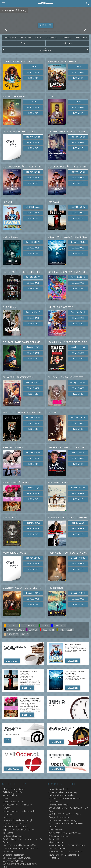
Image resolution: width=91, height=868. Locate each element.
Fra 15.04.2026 (78, 137)
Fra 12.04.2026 (78, 312)
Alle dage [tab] (45, 50)
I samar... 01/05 (33, 523)
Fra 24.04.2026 (78, 418)
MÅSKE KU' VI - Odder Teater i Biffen (19, 845)
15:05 (78, 67)
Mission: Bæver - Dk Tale (14, 789)
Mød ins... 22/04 (33, 488)
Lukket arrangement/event (15, 824)
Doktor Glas (8, 852)
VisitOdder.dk (13, 769)
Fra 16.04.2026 (33, 382)
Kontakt (39, 38)
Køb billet (46, 25)
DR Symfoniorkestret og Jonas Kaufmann (22, 849)
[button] (6, 30)
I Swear (6, 808)
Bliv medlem (81, 38)
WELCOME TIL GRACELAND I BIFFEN (20, 864)
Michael (52, 827)
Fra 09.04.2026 (33, 137)
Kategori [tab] (67, 43)
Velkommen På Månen (13, 861)
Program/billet (11, 38)
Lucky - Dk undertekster (14, 802)
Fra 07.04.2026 (78, 172)
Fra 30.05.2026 (33, 558)
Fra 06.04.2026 (33, 172)
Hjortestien (54, 858)
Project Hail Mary (11, 795)
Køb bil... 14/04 (78, 347)
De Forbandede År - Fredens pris (17, 805)
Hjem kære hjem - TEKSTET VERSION (66, 852)
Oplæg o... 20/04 (78, 382)
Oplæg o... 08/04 (78, 242)
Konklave (7, 817)
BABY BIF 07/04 (33, 207)
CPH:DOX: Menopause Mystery (17, 858)
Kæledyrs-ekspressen (13, 836)
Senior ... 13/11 (78, 593)
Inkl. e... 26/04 (78, 453)
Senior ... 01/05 (78, 488)
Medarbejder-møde (57, 849)
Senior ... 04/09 (78, 558)
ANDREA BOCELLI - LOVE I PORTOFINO (67, 845)
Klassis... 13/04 (33, 347)
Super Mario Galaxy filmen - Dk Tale (19, 830)
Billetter (73, 661)
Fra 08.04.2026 (78, 207)
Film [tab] (23, 43)
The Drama (8, 833)
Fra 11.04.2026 (78, 277)
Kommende (26, 38)
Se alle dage (33, 72)
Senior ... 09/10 (33, 593)
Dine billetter (52, 38)
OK (7, 740)
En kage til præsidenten (13, 855)
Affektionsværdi (56, 830)
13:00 (33, 67)
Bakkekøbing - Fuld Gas (13, 792)
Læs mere (33, 78)
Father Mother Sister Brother (16, 827)
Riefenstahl (54, 839)
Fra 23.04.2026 (33, 418)
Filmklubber (67, 38)
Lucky (6, 799)
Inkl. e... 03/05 (78, 523)
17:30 (33, 102)
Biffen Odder (46, 3)
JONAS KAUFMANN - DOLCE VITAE (65, 833)
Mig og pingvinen (56, 842)
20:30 (78, 102)
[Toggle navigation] (4, 3)
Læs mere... (12, 661)
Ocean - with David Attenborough (18, 820)
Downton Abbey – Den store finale (64, 855)
